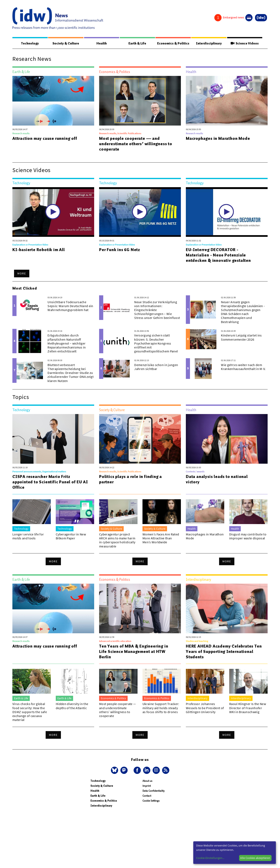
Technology (30, 43)
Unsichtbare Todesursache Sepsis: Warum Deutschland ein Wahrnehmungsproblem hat (70, 306)
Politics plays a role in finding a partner (131, 479)
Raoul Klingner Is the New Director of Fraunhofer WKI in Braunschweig (248, 708)
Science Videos (245, 43)
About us (147, 781)
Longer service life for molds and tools (28, 536)
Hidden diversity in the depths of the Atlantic (72, 706)
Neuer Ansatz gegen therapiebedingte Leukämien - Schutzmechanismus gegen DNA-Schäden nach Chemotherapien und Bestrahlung (243, 312)
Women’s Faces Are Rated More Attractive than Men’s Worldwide (161, 538)
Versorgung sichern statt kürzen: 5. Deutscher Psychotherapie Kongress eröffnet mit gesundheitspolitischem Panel (156, 343)
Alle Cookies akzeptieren (255, 858)
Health (101, 43)
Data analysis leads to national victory (217, 479)
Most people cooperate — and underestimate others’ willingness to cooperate (136, 144)
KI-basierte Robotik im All (39, 250)
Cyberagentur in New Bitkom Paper (71, 536)
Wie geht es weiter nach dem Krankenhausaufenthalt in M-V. (243, 367)
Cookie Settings (151, 801)
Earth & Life (137, 43)
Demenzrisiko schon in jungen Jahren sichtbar (156, 367)
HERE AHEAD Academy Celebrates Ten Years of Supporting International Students (224, 652)
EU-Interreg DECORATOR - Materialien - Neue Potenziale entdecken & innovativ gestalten (218, 255)
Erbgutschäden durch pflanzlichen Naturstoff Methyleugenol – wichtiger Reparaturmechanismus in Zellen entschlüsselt (67, 343)
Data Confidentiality (154, 791)
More (22, 274)
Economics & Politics (173, 43)
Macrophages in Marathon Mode (218, 139)
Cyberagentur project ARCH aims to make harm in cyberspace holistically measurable (117, 540)
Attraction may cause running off (45, 139)
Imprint (147, 786)
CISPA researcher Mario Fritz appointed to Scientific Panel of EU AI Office (50, 482)
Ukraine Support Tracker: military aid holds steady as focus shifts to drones (161, 708)
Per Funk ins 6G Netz (120, 250)
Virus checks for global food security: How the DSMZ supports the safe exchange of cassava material (30, 712)
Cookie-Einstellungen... (210, 858)
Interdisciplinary (209, 43)
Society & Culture (66, 43)
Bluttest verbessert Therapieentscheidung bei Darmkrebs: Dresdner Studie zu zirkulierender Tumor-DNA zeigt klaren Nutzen (71, 373)
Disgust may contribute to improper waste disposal (248, 536)
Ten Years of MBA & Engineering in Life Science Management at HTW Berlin (134, 652)
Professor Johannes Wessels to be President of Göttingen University (205, 708)
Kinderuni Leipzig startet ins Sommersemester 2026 (241, 337)
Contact (147, 796)
